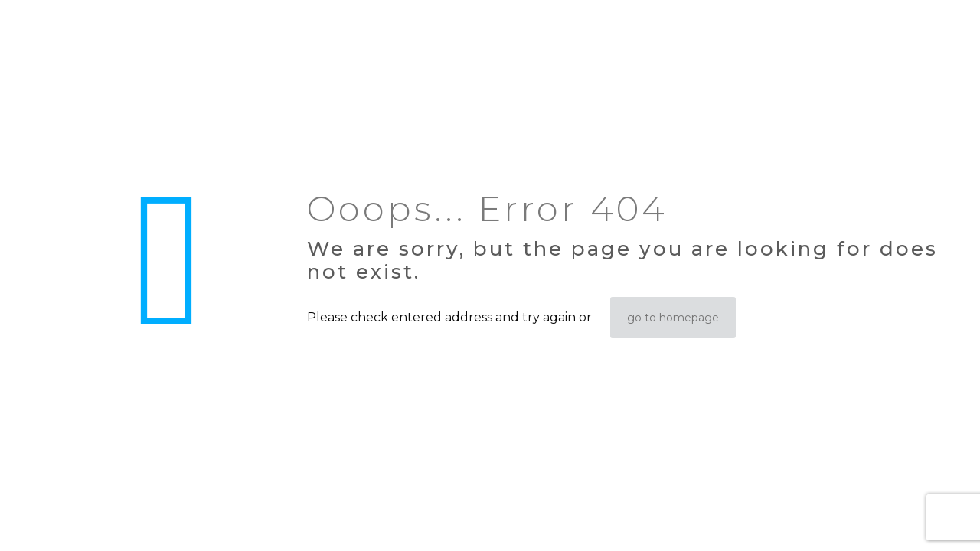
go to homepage (673, 318)
